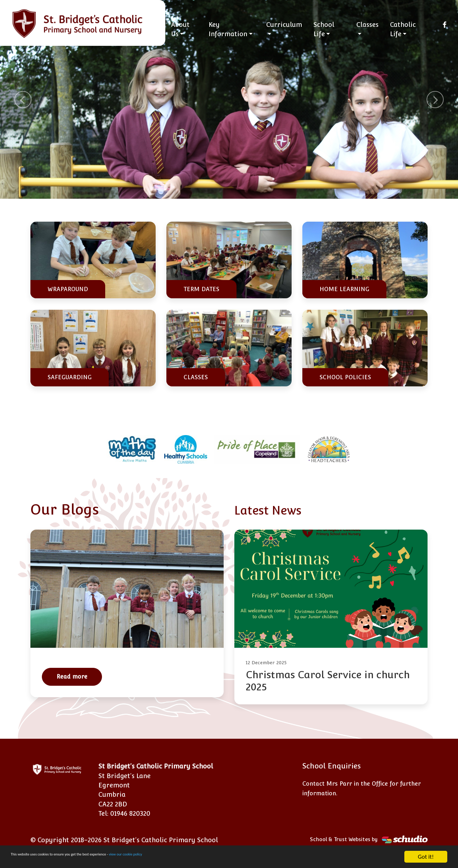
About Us (187, 29)
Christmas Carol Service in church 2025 (328, 681)
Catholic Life (405, 29)
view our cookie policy (200, 857)
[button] (23, 99)
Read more (72, 677)
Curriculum (288, 25)
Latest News (275, 509)
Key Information (234, 29)
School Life (327, 29)
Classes (369, 25)
